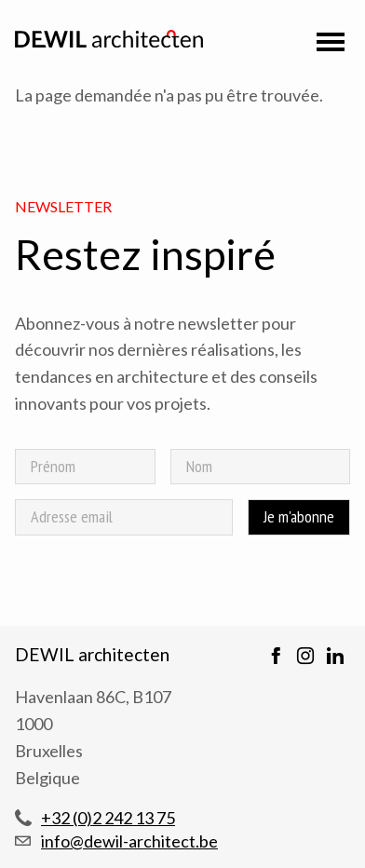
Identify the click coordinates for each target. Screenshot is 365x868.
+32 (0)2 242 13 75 (108, 818)
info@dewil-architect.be (129, 841)
